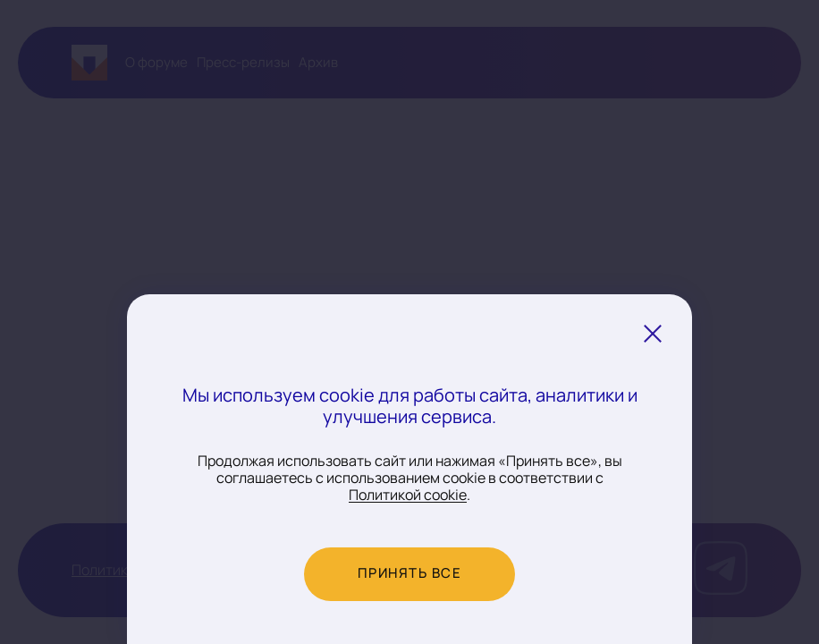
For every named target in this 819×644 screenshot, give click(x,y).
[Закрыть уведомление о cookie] (653, 334)
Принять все (410, 574)
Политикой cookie (408, 496)
